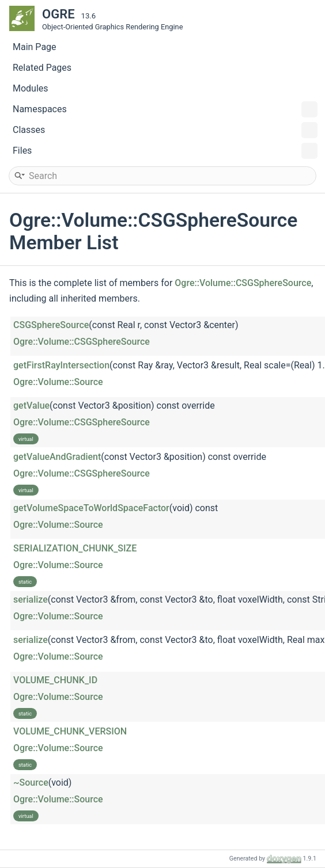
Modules (31, 88)
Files (165, 151)
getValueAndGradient (57, 457)
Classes (165, 130)
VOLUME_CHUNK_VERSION (70, 731)
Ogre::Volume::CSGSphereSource (243, 283)
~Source (31, 783)
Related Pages (42, 68)
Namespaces (165, 109)
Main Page (35, 47)
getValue (31, 406)
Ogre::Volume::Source (58, 382)
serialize (31, 599)
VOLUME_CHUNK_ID (55, 680)
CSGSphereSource (51, 325)
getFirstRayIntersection (61, 365)
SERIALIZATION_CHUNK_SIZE (75, 548)
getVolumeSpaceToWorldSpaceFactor (91, 508)
